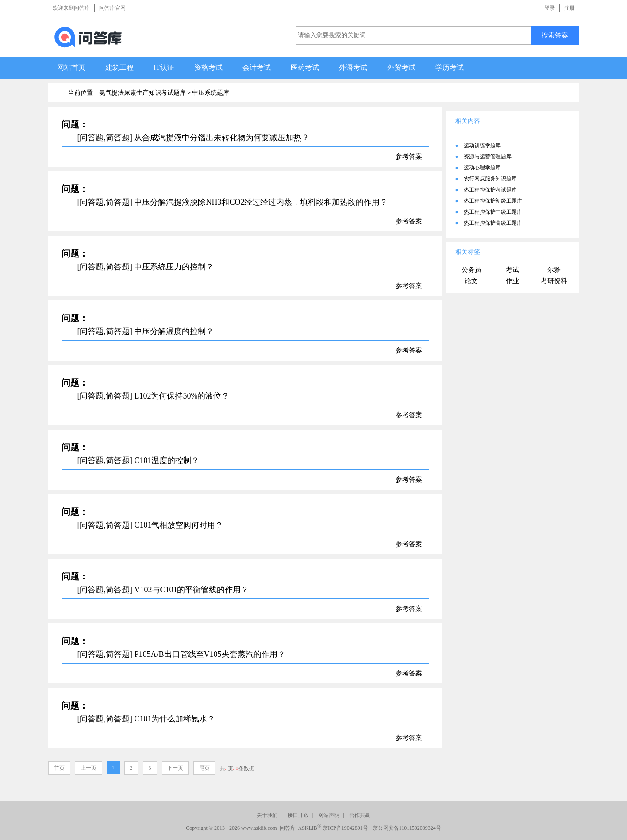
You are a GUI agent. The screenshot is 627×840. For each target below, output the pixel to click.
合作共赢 (360, 815)
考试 (512, 270)
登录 (550, 8)
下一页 (175, 768)
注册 (569, 8)
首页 (59, 768)
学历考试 (450, 67)
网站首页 (71, 67)
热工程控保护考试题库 (490, 190)
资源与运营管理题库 (488, 157)
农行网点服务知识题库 (490, 179)
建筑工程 (119, 67)
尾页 (204, 768)
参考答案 (409, 157)
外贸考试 (401, 67)
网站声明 (329, 815)
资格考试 (208, 67)
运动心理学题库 (482, 168)
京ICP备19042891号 (345, 828)
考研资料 (554, 281)
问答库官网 (112, 8)
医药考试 (305, 67)
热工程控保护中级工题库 (493, 212)
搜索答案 (555, 35)
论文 (471, 281)
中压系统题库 (211, 93)
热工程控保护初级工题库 (493, 201)
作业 (512, 281)
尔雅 (554, 270)
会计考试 (257, 67)
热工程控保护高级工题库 (493, 223)
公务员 (471, 270)
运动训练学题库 (482, 146)
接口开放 (298, 815)
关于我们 (267, 815)
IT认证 (164, 67)
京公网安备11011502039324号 (407, 828)
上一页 (88, 768)
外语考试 (353, 67)
